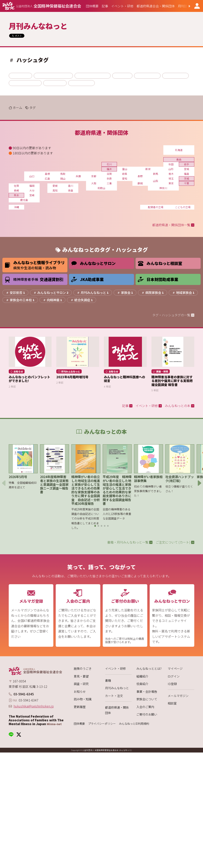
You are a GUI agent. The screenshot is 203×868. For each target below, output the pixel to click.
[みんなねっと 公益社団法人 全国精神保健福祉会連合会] (42, 6)
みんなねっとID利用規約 (134, 724)
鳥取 (63, 174)
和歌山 (101, 188)
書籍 (108, 680)
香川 (71, 186)
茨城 (187, 179)
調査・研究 (81, 684)
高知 (55, 190)
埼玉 (171, 179)
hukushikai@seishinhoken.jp (34, 706)
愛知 (125, 179)
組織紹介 (142, 676)
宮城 (187, 169)
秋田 (171, 164)
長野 (140, 176)
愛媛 (55, 186)
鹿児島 (24, 200)
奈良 (109, 179)
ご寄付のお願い (147, 714)
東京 (171, 183)
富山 (125, 169)
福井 (109, 169)
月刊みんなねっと (117, 688)
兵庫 (78, 176)
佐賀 (16, 186)
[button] (186, 6)
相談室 (172, 703)
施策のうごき (83, 668)
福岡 (32, 186)
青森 (179, 159)
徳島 (71, 190)
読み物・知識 (83, 699)
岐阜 (125, 174)
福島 (187, 174)
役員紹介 (142, 684)
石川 (109, 164)
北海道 (179, 150)
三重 (109, 183)
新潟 (148, 169)
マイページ (175, 668)
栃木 (171, 174)
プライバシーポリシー (102, 724)
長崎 (16, 190)
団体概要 (79, 724)
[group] (92, 6)
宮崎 (32, 195)
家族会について (147, 699)
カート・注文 (114, 696)
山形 (171, 169)
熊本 (16, 195)
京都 (94, 176)
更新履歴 (80, 707)
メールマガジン (178, 696)
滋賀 (109, 174)
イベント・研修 (115, 668)
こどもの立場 (183, 207)
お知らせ (80, 691)
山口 (32, 176)
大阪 (94, 183)
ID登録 (172, 684)
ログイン (174, 676)
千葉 (187, 183)
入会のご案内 (145, 707)
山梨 (156, 181)
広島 (47, 179)
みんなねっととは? (149, 668)
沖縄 (16, 207)
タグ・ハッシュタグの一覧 (173, 315)
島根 (47, 174)
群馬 (156, 174)
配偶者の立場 (156, 207)
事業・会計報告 (147, 691)
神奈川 (163, 188)
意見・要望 (81, 676)
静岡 (140, 183)
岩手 (187, 164)
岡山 (63, 179)
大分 (32, 190)
